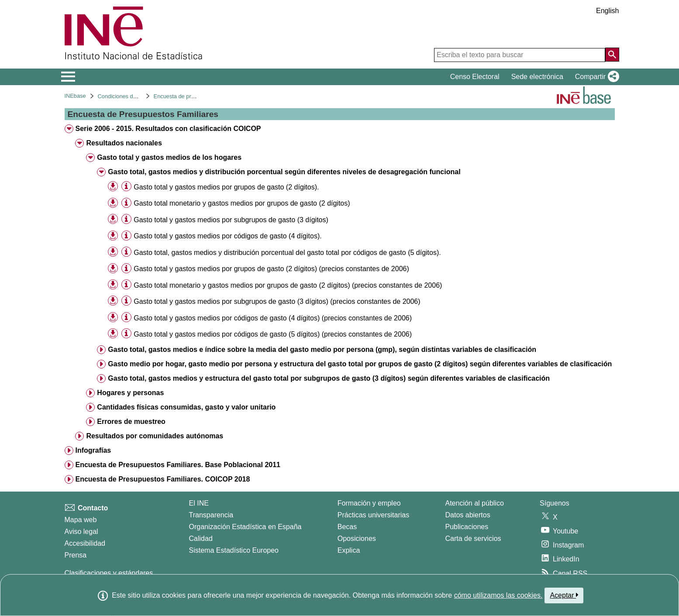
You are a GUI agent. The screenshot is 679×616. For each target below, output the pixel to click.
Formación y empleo (369, 503)
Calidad (201, 539)
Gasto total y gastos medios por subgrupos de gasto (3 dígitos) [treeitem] (231, 220)
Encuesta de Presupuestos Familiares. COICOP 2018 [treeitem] (162, 479)
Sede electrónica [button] (537, 77)
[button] (595, 77)
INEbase (75, 96)
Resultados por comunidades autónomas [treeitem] (155, 436)
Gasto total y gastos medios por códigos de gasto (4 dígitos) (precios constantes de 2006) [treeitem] (273, 318)
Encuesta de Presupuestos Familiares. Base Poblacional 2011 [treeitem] (178, 465)
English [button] (607, 11)
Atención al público (475, 503)
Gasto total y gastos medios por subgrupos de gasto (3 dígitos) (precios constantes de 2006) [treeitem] (277, 301)
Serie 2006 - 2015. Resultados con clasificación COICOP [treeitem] (168, 129)
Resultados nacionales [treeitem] (124, 143)
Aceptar (564, 595)
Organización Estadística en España (245, 527)
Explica (349, 550)
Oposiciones (357, 539)
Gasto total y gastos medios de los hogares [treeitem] (169, 157)
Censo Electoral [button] (475, 77)
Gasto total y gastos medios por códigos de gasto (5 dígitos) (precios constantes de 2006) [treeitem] (273, 334)
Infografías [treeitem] (93, 450)
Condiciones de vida (123, 96)
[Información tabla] (126, 187)
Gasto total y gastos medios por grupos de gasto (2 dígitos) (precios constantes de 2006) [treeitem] (271, 269)
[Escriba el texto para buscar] (520, 55)
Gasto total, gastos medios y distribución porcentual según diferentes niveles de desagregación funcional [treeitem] (284, 172)
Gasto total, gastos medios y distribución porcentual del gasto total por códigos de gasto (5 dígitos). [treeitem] (287, 253)
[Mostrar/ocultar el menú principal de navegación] (68, 77)
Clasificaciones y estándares (109, 573)
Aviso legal (81, 532)
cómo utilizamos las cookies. (498, 595)
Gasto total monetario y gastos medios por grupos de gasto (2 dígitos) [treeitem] (242, 203)
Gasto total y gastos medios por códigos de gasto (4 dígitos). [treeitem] (227, 236)
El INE (199, 503)
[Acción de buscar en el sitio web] (612, 55)
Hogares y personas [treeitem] (130, 393)
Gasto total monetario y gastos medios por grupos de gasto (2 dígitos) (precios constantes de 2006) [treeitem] (288, 285)
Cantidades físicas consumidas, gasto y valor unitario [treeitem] (186, 407)
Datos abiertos (468, 515)
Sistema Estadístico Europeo (234, 550)
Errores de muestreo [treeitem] (131, 422)
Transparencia (211, 515)
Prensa (76, 555)
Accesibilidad (85, 543)
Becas (347, 527)
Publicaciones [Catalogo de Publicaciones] (467, 527)
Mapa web (81, 520)
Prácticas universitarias (374, 515)
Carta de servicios (473, 539)
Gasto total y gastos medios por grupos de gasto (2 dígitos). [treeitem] (226, 187)
